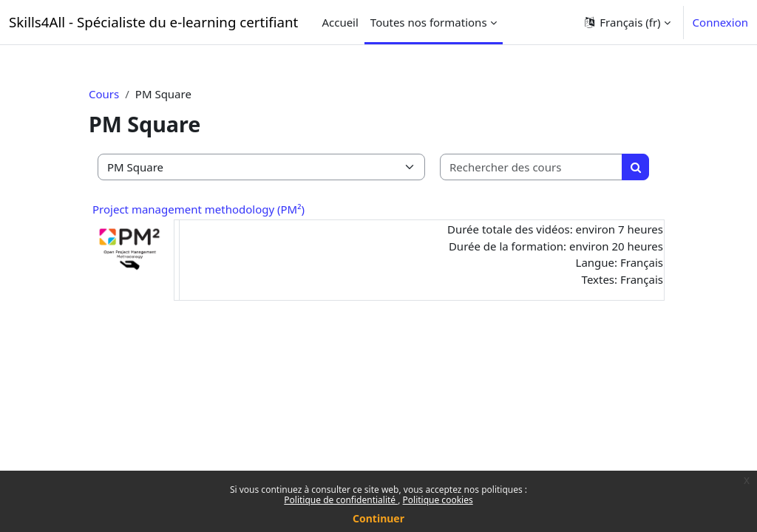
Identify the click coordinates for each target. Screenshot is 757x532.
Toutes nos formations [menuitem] (429, 22)
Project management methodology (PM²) (198, 209)
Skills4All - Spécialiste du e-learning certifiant (153, 22)
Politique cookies (438, 500)
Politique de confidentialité (341, 500)
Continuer (378, 518)
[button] (627, 22)
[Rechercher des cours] (532, 167)
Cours (104, 94)
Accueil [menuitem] (340, 22)
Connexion (720, 22)
